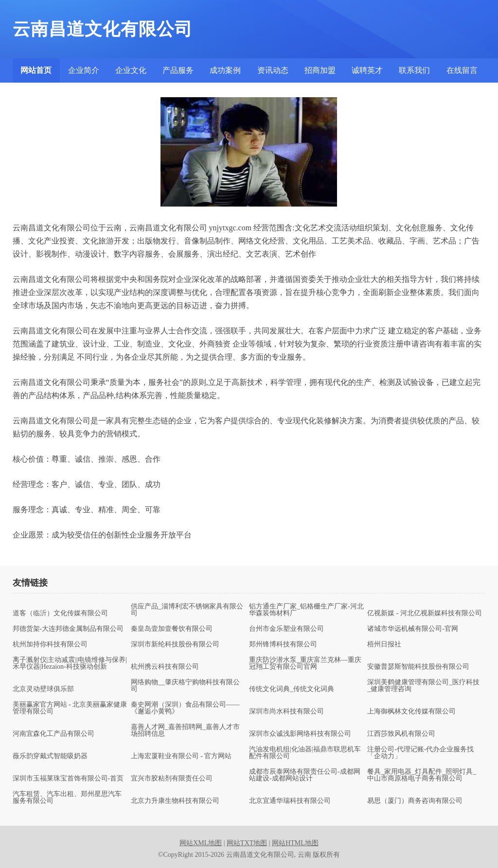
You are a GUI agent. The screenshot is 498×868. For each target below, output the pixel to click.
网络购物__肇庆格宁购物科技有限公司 (185, 686)
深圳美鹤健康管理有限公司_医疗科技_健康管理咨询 (423, 686)
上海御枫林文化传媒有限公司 (411, 712)
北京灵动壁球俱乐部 (43, 689)
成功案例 (225, 70)
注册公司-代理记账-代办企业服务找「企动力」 (420, 753)
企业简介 (84, 70)
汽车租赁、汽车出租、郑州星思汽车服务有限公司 (67, 798)
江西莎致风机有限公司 (401, 734)
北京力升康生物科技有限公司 (175, 801)
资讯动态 (273, 70)
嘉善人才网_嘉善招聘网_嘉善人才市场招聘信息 (185, 730)
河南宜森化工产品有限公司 (53, 734)
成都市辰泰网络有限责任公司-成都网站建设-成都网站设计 (305, 775)
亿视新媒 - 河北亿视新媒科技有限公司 (425, 613)
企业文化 (131, 70)
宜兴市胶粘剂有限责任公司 (172, 779)
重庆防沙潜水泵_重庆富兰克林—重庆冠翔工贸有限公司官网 (305, 663)
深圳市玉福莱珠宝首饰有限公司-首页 (68, 779)
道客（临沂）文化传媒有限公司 (60, 613)
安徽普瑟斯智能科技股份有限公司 (418, 667)
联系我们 (414, 70)
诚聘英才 (367, 70)
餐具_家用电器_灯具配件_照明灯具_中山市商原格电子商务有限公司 (422, 775)
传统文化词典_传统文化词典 (292, 689)
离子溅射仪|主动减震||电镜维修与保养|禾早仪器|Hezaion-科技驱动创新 (70, 663)
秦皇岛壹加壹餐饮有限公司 (172, 629)
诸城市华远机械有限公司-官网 (413, 629)
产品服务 (178, 70)
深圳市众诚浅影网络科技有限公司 (300, 734)
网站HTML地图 (295, 843)
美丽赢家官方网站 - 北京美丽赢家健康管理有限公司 (70, 708)
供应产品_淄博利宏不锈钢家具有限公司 (187, 610)
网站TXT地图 (247, 843)
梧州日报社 (384, 644)
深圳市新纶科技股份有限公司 (175, 644)
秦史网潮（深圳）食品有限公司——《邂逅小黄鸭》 (185, 708)
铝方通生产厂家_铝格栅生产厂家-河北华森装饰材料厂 (306, 610)
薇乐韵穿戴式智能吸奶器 (50, 756)
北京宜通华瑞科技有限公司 (290, 801)
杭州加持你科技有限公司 (50, 644)
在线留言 (462, 70)
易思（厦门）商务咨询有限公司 (415, 801)
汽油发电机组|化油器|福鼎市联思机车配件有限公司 (305, 753)
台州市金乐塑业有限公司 (286, 629)
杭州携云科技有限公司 (165, 667)
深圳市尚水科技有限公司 (286, 712)
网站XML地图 (201, 843)
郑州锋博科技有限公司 (283, 644)
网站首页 (36, 70)
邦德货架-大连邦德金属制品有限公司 (68, 629)
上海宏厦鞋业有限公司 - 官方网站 (181, 756)
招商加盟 (320, 70)
